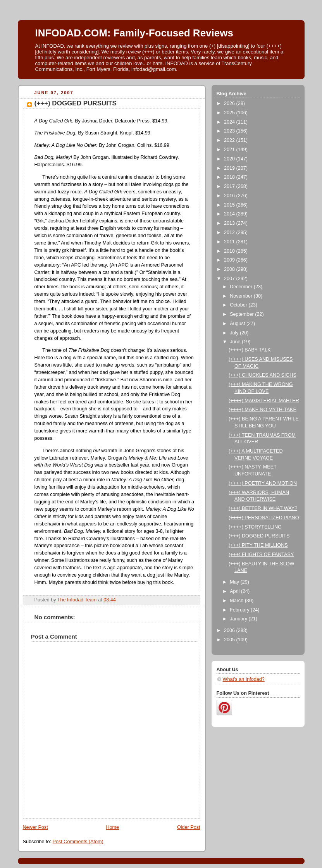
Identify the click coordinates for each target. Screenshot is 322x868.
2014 (230, 214)
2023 (230, 131)
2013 (230, 223)
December (242, 287)
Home (112, 827)
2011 (230, 242)
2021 (230, 150)
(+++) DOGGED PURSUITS (259, 536)
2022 (230, 140)
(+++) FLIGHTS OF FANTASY (261, 555)
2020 (230, 159)
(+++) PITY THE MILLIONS (258, 545)
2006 (230, 630)
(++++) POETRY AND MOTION (263, 483)
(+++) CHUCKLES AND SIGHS (263, 375)
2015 (230, 205)
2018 (230, 177)
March (237, 601)
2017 (230, 186)
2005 (230, 640)
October (239, 305)
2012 (230, 232)
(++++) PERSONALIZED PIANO (264, 518)
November (242, 296)
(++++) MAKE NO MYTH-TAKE (263, 410)
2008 (230, 269)
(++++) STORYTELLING (255, 527)
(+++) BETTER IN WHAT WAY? (263, 508)
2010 (230, 251)
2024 (230, 122)
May (235, 582)
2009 (230, 260)
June (236, 342)
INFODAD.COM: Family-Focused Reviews (134, 33)
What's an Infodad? (244, 679)
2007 (230, 279)
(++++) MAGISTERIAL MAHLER (264, 401)
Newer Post (35, 827)
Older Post (189, 827)
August (238, 324)
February (240, 610)
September (242, 314)
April (235, 591)
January (239, 619)
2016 (230, 196)
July (235, 333)
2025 (230, 113)
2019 (230, 168)
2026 (230, 103)
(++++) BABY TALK (250, 350)
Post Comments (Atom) (78, 842)
